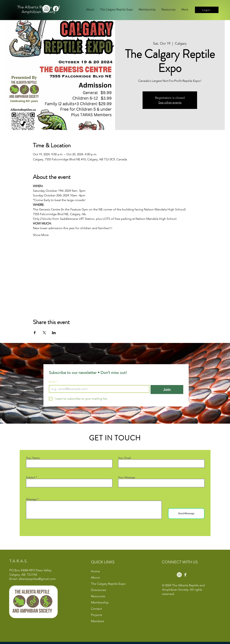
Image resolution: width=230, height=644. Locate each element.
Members (98, 621)
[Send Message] (186, 514)
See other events (170, 102)
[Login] (207, 10)
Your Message (127, 477)
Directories (99, 590)
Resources (98, 596)
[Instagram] (46, 9)
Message (31, 499)
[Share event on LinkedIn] (54, 333)
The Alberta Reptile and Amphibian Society (38, 9)
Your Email (124, 458)
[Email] (98, 389)
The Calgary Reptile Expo (108, 584)
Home (95, 571)
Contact (96, 609)
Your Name (33, 458)
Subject (31, 477)
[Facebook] (56, 9)
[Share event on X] (44, 333)
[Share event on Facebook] (35, 333)
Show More (41, 235)
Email (53, 382)
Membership (100, 602)
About (95, 577)
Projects (96, 615)
